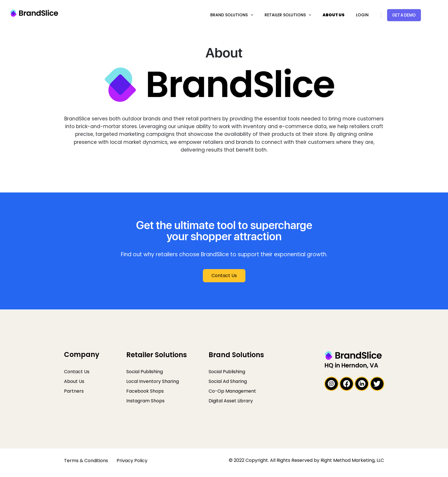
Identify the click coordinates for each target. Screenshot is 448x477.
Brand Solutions (229, 15)
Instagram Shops (145, 401)
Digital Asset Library (231, 401)
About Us (334, 15)
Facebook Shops (145, 391)
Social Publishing (145, 372)
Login (362, 15)
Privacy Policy (132, 461)
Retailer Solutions (285, 15)
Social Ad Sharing (228, 381)
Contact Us (77, 372)
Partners (74, 391)
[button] (224, 276)
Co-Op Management (232, 391)
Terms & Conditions (86, 461)
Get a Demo (404, 15)
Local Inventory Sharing (153, 381)
